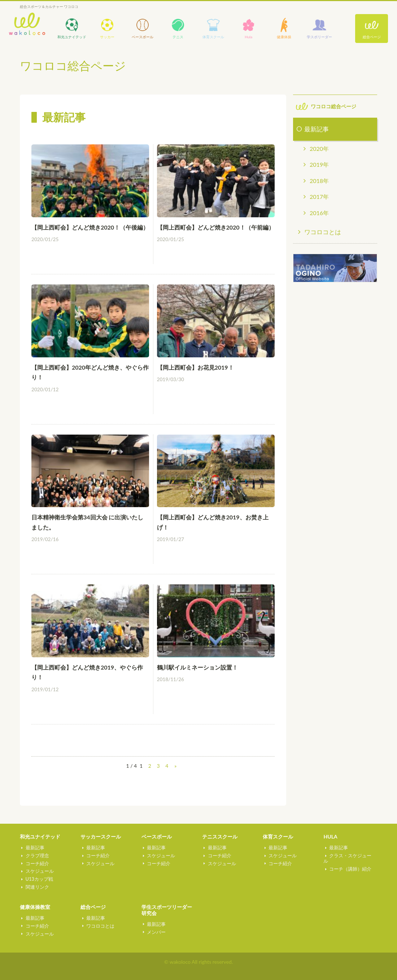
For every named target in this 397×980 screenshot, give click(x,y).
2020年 (319, 149)
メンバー (155, 932)
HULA (330, 837)
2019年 (319, 164)
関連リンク (36, 887)
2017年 (319, 197)
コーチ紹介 (36, 863)
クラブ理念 (36, 855)
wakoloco (27, 24)
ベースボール (157, 837)
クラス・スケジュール (351, 855)
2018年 (319, 181)
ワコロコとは (323, 232)
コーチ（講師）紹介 (349, 863)
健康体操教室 (35, 907)
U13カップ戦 (38, 879)
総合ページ (372, 37)
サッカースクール (101, 837)
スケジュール (38, 871)
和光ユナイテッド (40, 837)
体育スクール (278, 837)
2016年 (319, 213)
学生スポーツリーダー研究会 (167, 910)
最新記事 (317, 129)
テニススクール (220, 837)
